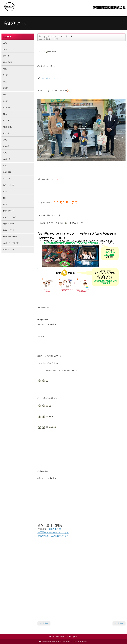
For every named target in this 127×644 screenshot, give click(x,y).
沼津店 (5, 43)
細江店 (5, 191)
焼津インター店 (8, 185)
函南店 (5, 69)
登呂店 (5, 153)
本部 (4, 198)
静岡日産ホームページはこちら (53, 532)
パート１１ (41, 370)
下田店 (5, 95)
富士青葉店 (7, 107)
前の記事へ (44, 623)
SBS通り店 (7, 159)
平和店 (5, 204)
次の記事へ (119, 623)
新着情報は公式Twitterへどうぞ (53, 536)
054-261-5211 (55, 529)
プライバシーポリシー (56, 637)
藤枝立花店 (7, 172)
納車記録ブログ (8, 250)
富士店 (5, 101)
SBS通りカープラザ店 (11, 243)
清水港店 (6, 146)
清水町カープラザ (9, 217)
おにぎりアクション (50, 78)
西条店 (5, 49)
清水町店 (6, 56)
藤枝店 (5, 166)
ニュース (7, 37)
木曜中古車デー (8, 211)
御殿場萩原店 (8, 62)
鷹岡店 (5, 114)
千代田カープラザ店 (10, 237)
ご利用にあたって (72, 637)
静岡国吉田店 (8, 127)
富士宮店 (6, 120)
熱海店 (5, 82)
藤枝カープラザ (8, 230)
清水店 (5, 140)
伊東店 (5, 88)
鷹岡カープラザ (8, 224)
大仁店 (5, 75)
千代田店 (6, 133)
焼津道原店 (7, 179)
